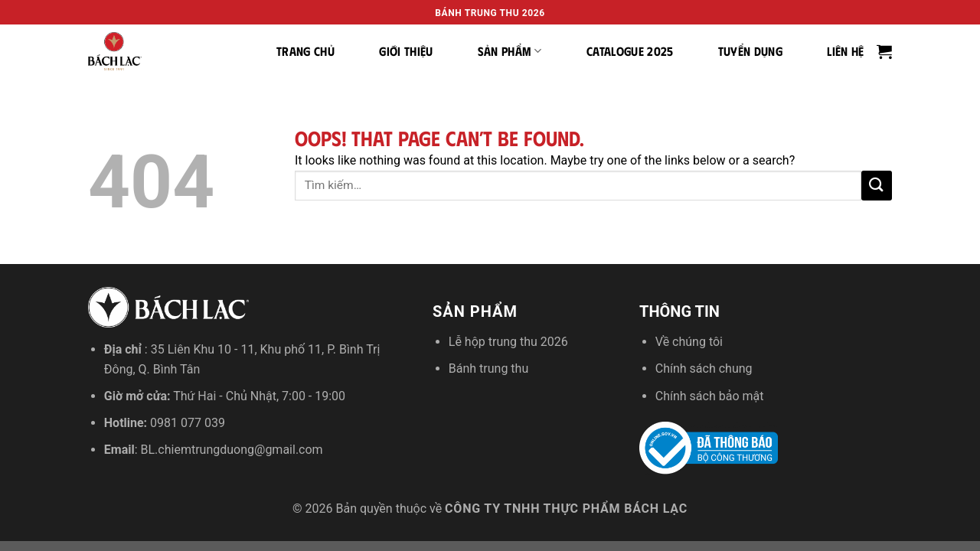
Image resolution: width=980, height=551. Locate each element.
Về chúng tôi (689, 342)
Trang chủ (305, 51)
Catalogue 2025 (630, 51)
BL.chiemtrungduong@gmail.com (232, 450)
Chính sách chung (704, 368)
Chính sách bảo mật (710, 396)
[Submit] (877, 186)
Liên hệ (845, 51)
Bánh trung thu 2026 (490, 13)
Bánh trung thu (488, 368)
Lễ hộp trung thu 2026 (508, 342)
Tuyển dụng (750, 51)
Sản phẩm (510, 51)
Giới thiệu (406, 51)
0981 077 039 (188, 423)
